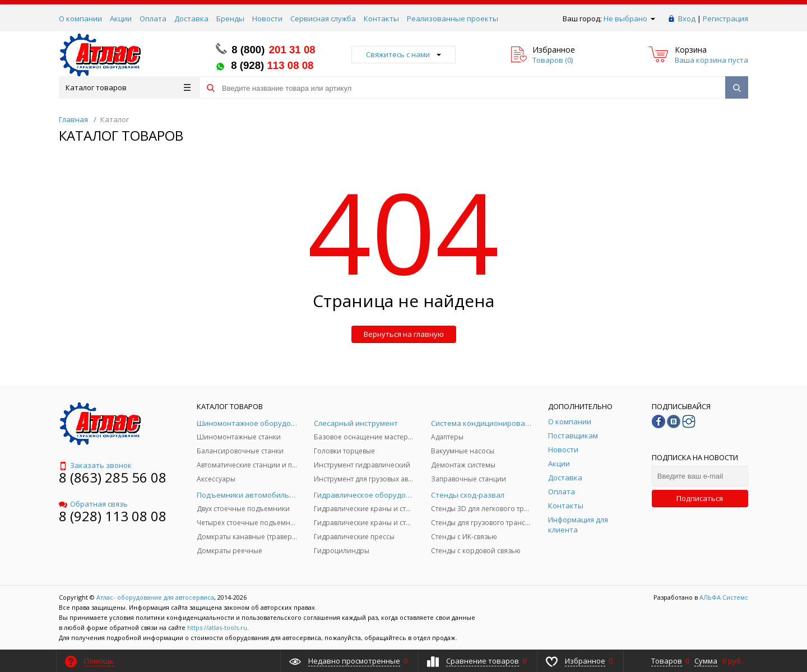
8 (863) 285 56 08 (113, 477)
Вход (687, 18)
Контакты (381, 18)
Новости (267, 18)
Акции (121, 18)
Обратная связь (93, 504)
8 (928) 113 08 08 (113, 516)
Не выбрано (629, 18)
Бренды (230, 18)
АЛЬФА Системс (723, 597)
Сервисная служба (323, 18)
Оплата (153, 18)
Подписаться (700, 498)
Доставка (191, 18)
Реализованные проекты (453, 18)
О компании (80, 18)
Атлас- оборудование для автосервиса (155, 597)
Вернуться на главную (404, 334)
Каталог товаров (128, 87)
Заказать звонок (95, 465)
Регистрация (725, 18)
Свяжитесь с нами (403, 54)
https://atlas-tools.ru (217, 627)
